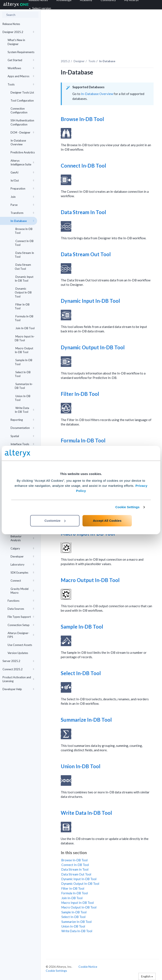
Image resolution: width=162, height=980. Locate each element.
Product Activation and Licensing (18, 679)
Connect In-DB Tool (24, 243)
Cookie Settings (128, 507)
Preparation (22, 189)
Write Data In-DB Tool (24, 410)
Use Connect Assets (20, 645)
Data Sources (21, 609)
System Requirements (21, 52)
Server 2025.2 (18, 661)
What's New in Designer (16, 42)
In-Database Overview (18, 142)
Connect (22, 581)
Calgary (22, 548)
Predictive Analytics (23, 152)
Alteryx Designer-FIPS (21, 635)
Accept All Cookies (107, 521)
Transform (22, 213)
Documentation (22, 428)
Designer (79, 61)
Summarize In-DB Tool (24, 386)
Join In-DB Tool (25, 328)
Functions (21, 601)
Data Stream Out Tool (23, 267)
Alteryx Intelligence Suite (22, 162)
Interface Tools (22, 444)
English (147, 976)
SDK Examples (22, 573)
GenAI (22, 172)
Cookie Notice (88, 967)
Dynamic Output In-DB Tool (23, 292)
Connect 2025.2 (18, 669)
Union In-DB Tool (23, 398)
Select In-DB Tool (23, 374)
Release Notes (11, 24)
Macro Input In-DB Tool (25, 338)
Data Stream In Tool (24, 255)
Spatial (22, 436)
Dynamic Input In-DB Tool (24, 279)
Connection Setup (21, 625)
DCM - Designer (22, 132)
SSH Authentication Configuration (22, 122)
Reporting (22, 420)
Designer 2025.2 (18, 32)
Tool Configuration (22, 100)
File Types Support (21, 617)
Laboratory (22, 564)
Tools (21, 84)
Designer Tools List (22, 92)
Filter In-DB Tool (22, 306)
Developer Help (18, 689)
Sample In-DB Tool (24, 362)
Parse (22, 205)
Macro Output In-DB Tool (24, 350)
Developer (22, 556)
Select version (40, 8)
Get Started (21, 60)
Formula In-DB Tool (24, 318)
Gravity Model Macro (22, 591)
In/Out (22, 180)
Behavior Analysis (22, 538)
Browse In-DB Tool (24, 231)
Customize (55, 521)
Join (22, 197)
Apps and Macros (21, 76)
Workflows (21, 68)
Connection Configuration (19, 110)
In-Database (22, 221)
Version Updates (18, 653)
